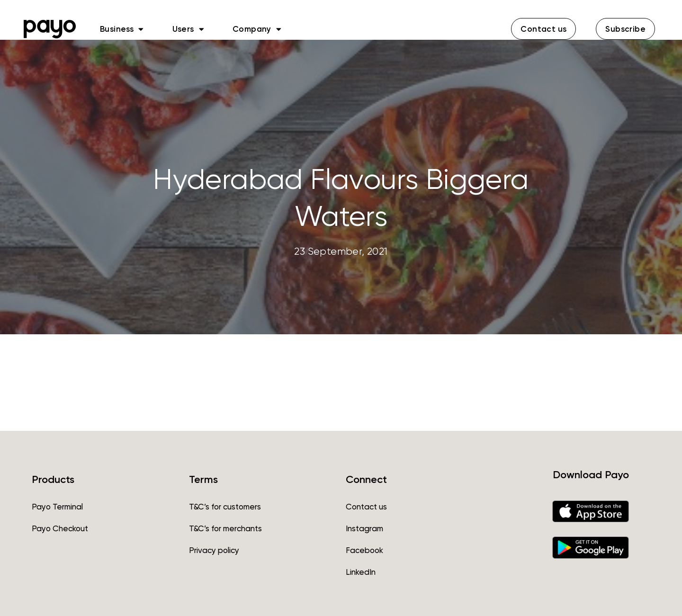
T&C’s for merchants (225, 528)
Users (188, 29)
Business (122, 29)
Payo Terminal (57, 507)
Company (257, 29)
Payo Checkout (60, 528)
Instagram (364, 528)
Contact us (366, 507)
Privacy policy (214, 550)
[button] (543, 29)
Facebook (364, 550)
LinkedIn (361, 572)
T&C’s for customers (225, 507)
